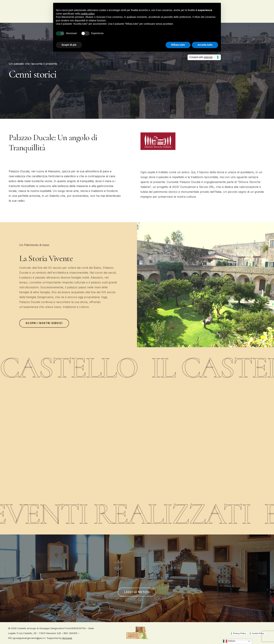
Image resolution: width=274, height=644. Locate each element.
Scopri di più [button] (69, 45)
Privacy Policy (239, 633)
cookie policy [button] (88, 14)
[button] (44, 326)
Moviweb (67, 638)
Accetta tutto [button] (205, 45)
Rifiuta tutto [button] (178, 45)
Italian (229, 641)
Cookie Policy (258, 633)
